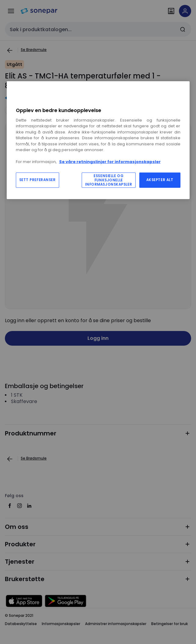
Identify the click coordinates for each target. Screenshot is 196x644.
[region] (98, 140)
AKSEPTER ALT (160, 180)
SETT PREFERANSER (37, 180)
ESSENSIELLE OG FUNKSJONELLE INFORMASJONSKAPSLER (109, 180)
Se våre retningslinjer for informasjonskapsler (110, 162)
